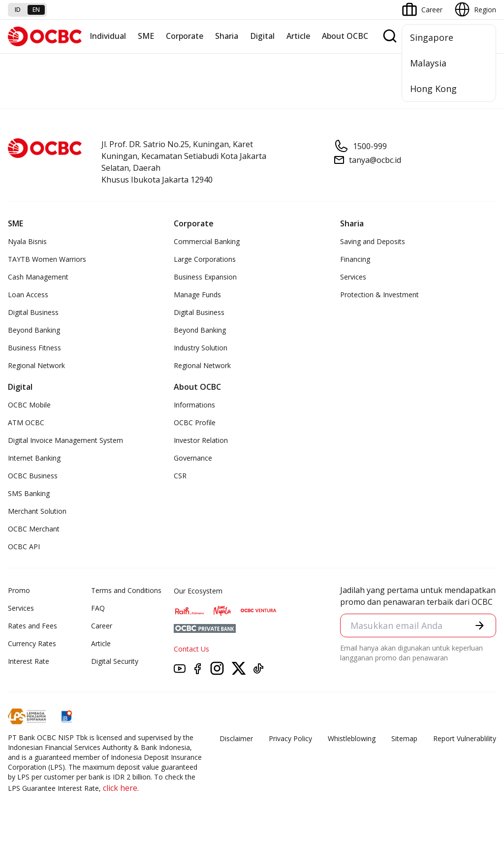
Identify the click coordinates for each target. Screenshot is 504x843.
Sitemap (404, 738)
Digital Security (115, 661)
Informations (194, 405)
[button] (480, 625)
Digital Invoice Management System (65, 440)
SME (146, 36)
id (18, 10)
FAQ (98, 608)
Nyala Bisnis (27, 241)
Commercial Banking (207, 241)
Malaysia (428, 63)
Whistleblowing (352, 738)
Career (102, 626)
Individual (108, 36)
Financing (355, 259)
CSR (180, 476)
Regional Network (36, 365)
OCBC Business (33, 476)
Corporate (185, 36)
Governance (193, 458)
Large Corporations (205, 259)
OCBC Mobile (29, 405)
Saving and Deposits (373, 241)
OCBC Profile (195, 422)
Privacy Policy (290, 738)
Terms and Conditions (126, 590)
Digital (262, 36)
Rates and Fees (32, 626)
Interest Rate (29, 661)
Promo (19, 590)
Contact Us (191, 649)
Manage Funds (197, 295)
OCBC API (24, 546)
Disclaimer (236, 738)
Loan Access (28, 295)
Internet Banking (34, 458)
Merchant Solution (37, 511)
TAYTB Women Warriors (47, 259)
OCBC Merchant (34, 529)
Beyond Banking (34, 330)
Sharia (227, 36)
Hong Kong (433, 89)
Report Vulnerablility (465, 738)
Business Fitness (34, 348)
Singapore (432, 37)
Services (353, 277)
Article (298, 36)
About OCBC (345, 36)
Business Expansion (205, 277)
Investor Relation (201, 440)
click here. (121, 788)
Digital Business (33, 312)
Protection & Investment (379, 295)
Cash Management (38, 277)
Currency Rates (32, 643)
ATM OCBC (26, 422)
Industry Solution (201, 348)
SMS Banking (29, 493)
